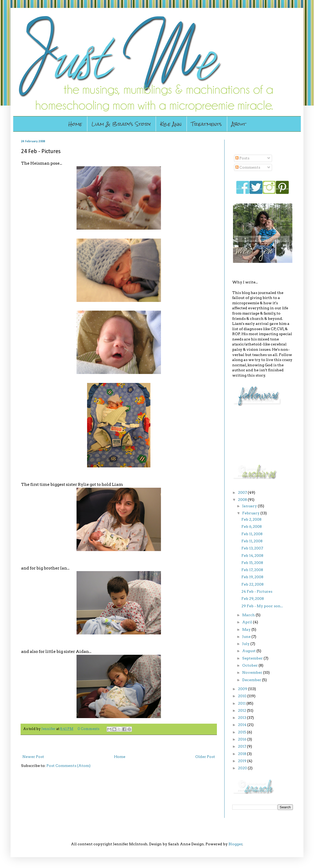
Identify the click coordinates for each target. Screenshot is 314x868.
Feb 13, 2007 (252, 548)
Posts (242, 158)
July (246, 644)
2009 (243, 689)
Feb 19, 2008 (252, 577)
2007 (243, 492)
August (249, 651)
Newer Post (33, 757)
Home (75, 124)
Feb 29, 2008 (253, 599)
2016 (243, 739)
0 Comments (89, 729)
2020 (243, 768)
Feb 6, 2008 (252, 527)
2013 (242, 718)
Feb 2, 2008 (251, 519)
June (247, 637)
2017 (242, 746)
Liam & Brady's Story (121, 124)
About (239, 124)
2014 (243, 725)
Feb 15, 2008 (252, 563)
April (248, 622)
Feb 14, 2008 (252, 556)
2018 (242, 754)
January (250, 506)
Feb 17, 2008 (252, 570)
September (253, 658)
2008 (243, 500)
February (251, 513)
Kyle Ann (171, 124)
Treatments (206, 124)
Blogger (235, 844)
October (250, 665)
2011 (242, 703)
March (249, 615)
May (247, 629)
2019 (243, 761)
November (253, 672)
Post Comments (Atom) (68, 766)
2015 (242, 732)
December (252, 680)
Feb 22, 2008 (253, 584)
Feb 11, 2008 (252, 534)
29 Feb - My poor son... (262, 606)
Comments (248, 167)
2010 (243, 696)
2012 (242, 710)
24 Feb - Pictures (257, 591)
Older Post (205, 757)
